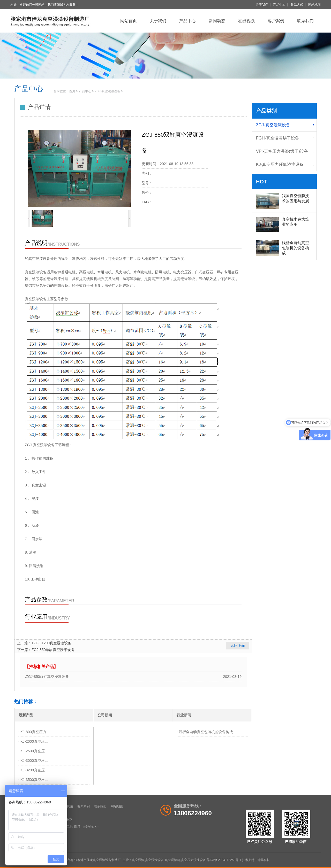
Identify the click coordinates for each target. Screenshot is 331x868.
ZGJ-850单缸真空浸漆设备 (53, 650)
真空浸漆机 (172, 860)
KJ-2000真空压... (34, 741)
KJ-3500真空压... (34, 780)
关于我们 (262, 5)
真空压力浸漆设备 (193, 860)
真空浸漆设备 (154, 860)
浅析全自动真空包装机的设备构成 (206, 732)
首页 (72, 91)
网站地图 (314, 5)
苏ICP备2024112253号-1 (224, 860)
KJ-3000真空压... (34, 761)
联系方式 (297, 5)
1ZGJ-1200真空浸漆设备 (51, 643)
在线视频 (246, 21)
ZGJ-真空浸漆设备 (107, 91)
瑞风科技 (264, 860)
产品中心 (279, 5)
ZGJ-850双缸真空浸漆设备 (47, 677)
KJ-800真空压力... (35, 732)
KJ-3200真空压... (34, 770)
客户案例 (276, 21)
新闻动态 (217, 21)
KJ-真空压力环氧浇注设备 (280, 164)
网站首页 (129, 21)
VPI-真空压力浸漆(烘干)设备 (282, 151)
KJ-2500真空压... (34, 751)
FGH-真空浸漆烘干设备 (278, 138)
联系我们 (305, 21)
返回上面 (238, 646)
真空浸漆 (138, 860)
